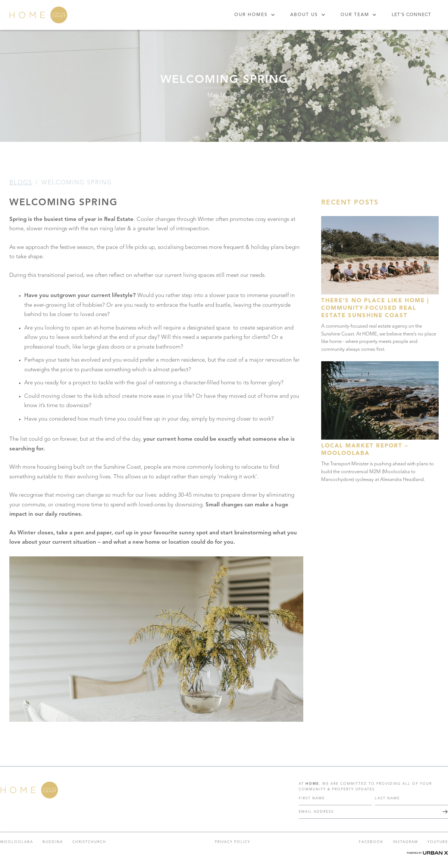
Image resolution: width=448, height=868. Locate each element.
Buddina (53, 842)
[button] (255, 15)
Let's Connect (411, 15)
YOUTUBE (438, 842)
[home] (38, 15)
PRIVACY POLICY (233, 842)
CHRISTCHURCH (89, 842)
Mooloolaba (17, 842)
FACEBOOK (371, 842)
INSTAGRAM (405, 842)
